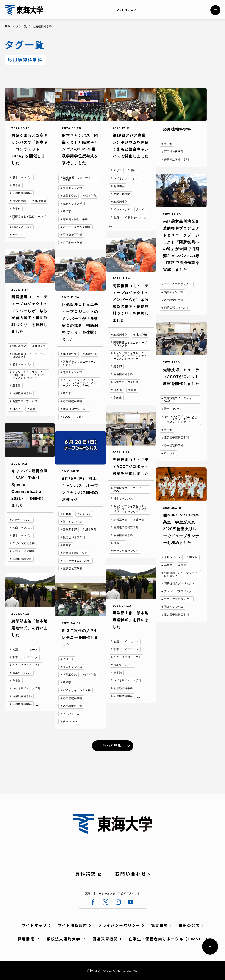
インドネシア (122, 210)
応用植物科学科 (22, 193)
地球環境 (119, 186)
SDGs (67, 417)
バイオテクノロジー (126, 178)
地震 (116, 641)
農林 (133, 171)
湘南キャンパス (22, 528)
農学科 (17, 209)
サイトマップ (34, 926)
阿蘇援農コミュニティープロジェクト (130, 344)
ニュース (133, 641)
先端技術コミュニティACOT (77, 179)
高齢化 (117, 398)
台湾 (116, 217)
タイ (142, 210)
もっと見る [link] (112, 746)
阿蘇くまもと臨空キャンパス (29, 218)
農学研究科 (19, 201)
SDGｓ (118, 390)
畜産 (133, 390)
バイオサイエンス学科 (77, 227)
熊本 (183, 565)
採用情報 (26, 939)
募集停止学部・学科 (176, 159)
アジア (117, 171)
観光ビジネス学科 (74, 204)
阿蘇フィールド (22, 227)
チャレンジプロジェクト (179, 591)
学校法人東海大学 (63, 939)
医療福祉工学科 (73, 235)
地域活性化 (120, 202)
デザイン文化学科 (24, 543)
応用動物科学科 (73, 243)
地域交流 (141, 335)
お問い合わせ (131, 874)
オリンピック (172, 557)
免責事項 (160, 926)
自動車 (67, 514)
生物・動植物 (122, 194)
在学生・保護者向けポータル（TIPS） (166, 939)
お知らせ (85, 514)
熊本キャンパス (22, 178)
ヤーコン (18, 235)
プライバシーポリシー (119, 926)
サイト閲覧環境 (73, 926)
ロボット (169, 453)
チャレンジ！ (71, 722)
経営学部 (91, 196)
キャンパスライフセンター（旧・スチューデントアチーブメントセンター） (130, 356)
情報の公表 (189, 926)
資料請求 (86, 874)
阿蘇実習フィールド (176, 308)
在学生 (193, 557)
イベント (68, 659)
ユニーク (133, 649)
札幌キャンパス (22, 520)
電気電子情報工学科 (75, 219)
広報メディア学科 (24, 551)
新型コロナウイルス (126, 382)
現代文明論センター (126, 551)
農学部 (17, 185)
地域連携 (40, 201)
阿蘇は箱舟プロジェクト (179, 583)
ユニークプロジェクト (178, 284)
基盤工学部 (70, 196)
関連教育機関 (105, 939)
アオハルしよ (71, 714)
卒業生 (168, 565)
